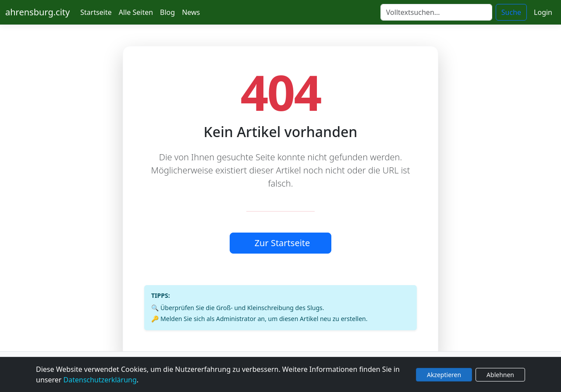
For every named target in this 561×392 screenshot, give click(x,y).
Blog (167, 12)
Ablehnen (500, 375)
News (191, 12)
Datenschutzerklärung (100, 380)
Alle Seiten (136, 12)
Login (543, 12)
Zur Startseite (282, 243)
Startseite (96, 12)
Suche (511, 12)
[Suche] (436, 12)
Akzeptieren (444, 375)
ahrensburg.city (37, 12)
